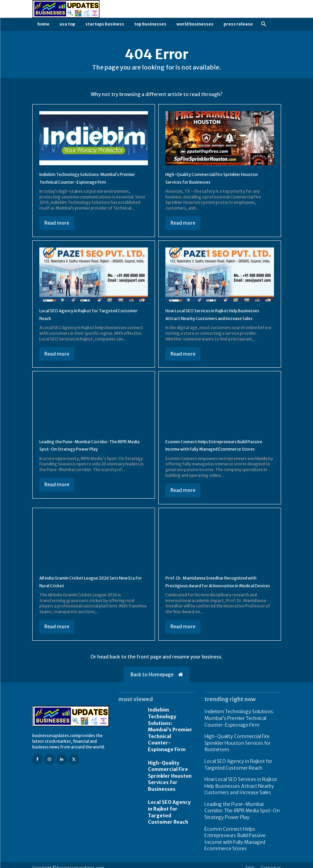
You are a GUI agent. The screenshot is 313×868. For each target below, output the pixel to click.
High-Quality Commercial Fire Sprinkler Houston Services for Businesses (167, 778)
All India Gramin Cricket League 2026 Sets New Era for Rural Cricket (92, 596)
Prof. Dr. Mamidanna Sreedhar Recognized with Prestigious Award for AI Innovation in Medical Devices (219, 600)
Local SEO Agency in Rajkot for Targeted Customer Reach (169, 808)
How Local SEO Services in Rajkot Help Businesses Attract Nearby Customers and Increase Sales (219, 318)
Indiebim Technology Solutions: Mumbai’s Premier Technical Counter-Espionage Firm (170, 743)
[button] (264, 24)
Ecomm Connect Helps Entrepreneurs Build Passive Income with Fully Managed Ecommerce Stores (219, 456)
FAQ (250, 862)
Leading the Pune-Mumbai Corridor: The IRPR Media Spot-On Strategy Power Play (239, 816)
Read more (57, 223)
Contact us (271, 862)
